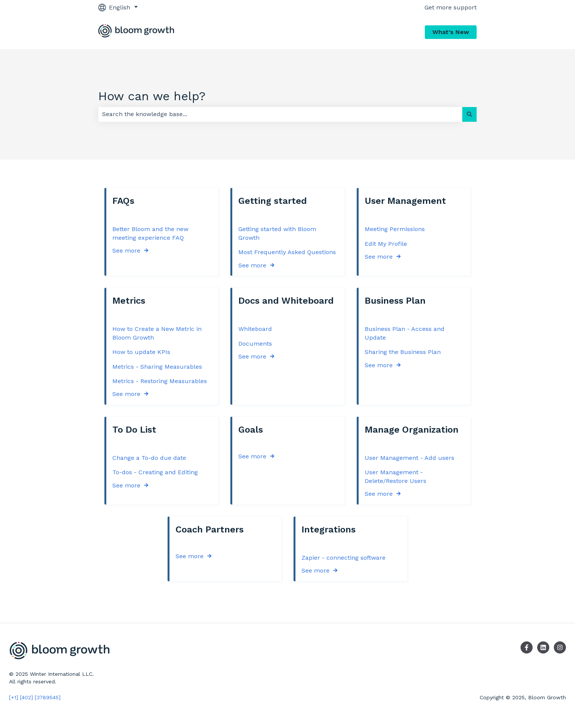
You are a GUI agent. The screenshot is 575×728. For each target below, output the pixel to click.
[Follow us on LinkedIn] (543, 647)
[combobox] (280, 114)
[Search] (469, 114)
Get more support (451, 7)
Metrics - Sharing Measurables (157, 366)
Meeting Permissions (395, 229)
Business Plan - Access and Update (405, 333)
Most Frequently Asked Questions (287, 252)
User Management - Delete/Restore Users (396, 476)
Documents (255, 343)
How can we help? (152, 96)
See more (126, 251)
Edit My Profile (386, 243)
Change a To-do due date (149, 458)
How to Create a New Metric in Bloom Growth (157, 333)
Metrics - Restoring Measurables (160, 381)
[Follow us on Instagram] (560, 647)
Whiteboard (255, 329)
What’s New (451, 32)
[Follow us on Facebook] (527, 647)
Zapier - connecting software (343, 558)
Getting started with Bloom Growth (277, 233)
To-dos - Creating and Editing (155, 472)
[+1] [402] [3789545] (35, 697)
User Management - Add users (409, 458)
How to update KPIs (141, 352)
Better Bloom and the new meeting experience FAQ (150, 233)
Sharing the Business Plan (403, 352)
